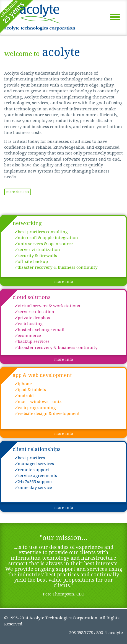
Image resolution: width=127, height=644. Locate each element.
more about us (18, 192)
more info (64, 281)
